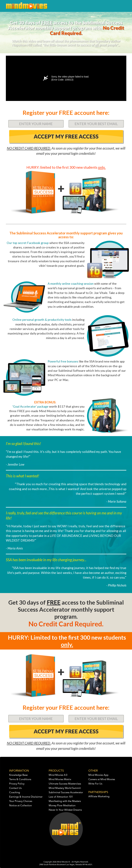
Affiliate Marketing (99, 797)
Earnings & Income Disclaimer (26, 797)
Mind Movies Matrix (60, 780)
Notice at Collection (20, 806)
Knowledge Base (18, 775)
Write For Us (95, 784)
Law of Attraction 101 (61, 797)
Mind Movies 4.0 (58, 775)
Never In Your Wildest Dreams (65, 810)
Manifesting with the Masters (65, 801)
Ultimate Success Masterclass (65, 784)
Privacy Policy (17, 784)
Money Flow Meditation (62, 806)
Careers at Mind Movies (102, 780)
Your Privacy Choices (21, 801)
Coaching (15, 793)
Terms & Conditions (20, 780)
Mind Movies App (98, 775)
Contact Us (15, 788)
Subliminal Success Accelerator (66, 793)
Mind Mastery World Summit (65, 788)
